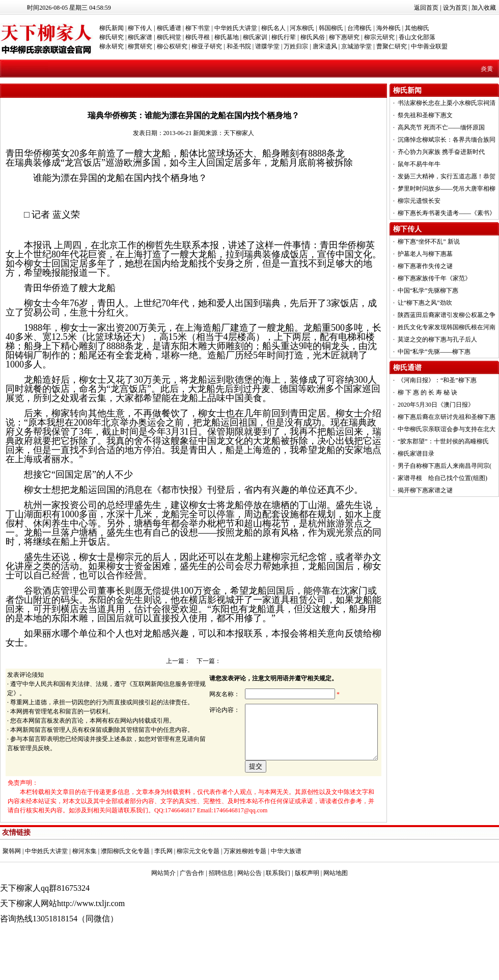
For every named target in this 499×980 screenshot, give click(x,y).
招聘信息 (221, 908)
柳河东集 (85, 886)
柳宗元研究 (379, 37)
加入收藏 (484, 8)
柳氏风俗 (313, 37)
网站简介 (163, 908)
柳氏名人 (273, 28)
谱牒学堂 (267, 46)
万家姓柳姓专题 (245, 886)
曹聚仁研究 (392, 46)
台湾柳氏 (359, 28)
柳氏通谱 (169, 28)
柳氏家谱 (140, 37)
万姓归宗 (296, 46)
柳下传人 (140, 28)
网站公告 (249, 908)
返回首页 (426, 8)
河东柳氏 (302, 28)
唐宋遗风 (325, 46)
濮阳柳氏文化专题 (125, 886)
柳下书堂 (198, 28)
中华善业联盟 (429, 46)
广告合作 (192, 908)
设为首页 (455, 8)
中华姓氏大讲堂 (236, 28)
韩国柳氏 (331, 28)
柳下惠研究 (344, 37)
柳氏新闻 (112, 28)
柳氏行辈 (284, 37)
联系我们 (278, 908)
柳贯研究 (140, 46)
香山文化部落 (417, 37)
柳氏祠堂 (169, 37)
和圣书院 (239, 46)
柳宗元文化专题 (198, 886)
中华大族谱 (286, 886)
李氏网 (163, 886)
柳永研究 (112, 46)
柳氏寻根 (198, 37)
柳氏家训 (255, 37)
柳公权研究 (172, 46)
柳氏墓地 (227, 37)
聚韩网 (12, 886)
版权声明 (307, 908)
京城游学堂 (356, 46)
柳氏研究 (112, 37)
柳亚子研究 (207, 46)
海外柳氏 (389, 28)
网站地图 (336, 908)
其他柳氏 (417, 28)
